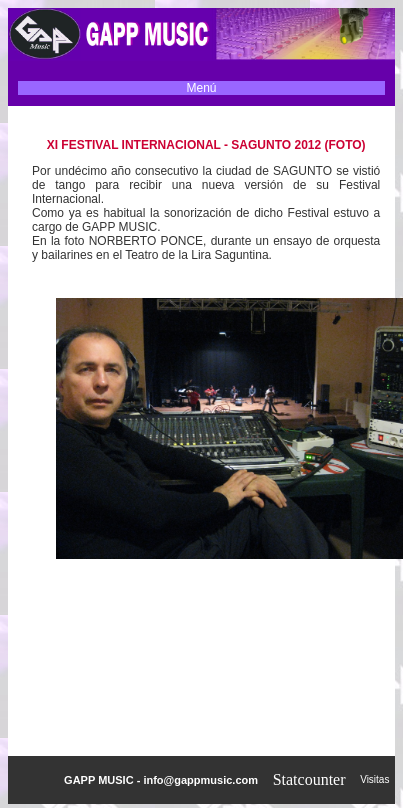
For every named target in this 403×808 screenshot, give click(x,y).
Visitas (377, 779)
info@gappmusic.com (200, 780)
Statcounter (309, 779)
